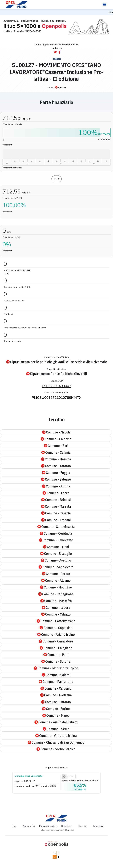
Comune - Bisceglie (56, 553)
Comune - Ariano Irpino (56, 634)
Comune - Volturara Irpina (56, 736)
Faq (14, 826)
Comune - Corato (56, 574)
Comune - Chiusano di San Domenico (56, 742)
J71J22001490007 (56, 386)
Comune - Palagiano (56, 648)
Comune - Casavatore (56, 641)
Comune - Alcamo (56, 580)
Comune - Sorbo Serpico (56, 749)
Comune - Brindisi (56, 500)
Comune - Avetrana (56, 695)
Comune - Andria (56, 486)
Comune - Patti (56, 655)
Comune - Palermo (56, 439)
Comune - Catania (56, 452)
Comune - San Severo (56, 567)
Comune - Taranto (56, 466)
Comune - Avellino (56, 560)
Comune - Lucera (56, 607)
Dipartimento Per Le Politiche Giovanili (56, 374)
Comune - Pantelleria (56, 682)
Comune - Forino (56, 709)
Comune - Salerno (56, 479)
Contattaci (98, 826)
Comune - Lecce (56, 493)
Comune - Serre (56, 729)
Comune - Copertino (56, 628)
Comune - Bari (56, 446)
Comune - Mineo (56, 715)
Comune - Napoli (56, 432)
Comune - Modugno (56, 587)
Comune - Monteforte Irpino (56, 668)
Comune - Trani (56, 547)
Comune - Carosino (56, 688)
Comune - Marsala (56, 506)
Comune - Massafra (56, 601)
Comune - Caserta (56, 513)
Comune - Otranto (56, 702)
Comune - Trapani (56, 520)
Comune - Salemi (56, 675)
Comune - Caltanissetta (56, 527)
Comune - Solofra (56, 661)
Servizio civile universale (29, 776)
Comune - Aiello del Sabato (56, 722)
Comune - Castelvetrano (56, 621)
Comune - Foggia (56, 473)
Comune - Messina (56, 459)
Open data (66, 826)
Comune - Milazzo (56, 614)
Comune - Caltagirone (56, 594)
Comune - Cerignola (56, 533)
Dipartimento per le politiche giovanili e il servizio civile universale (57, 362)
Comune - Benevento (56, 540)
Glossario (82, 826)
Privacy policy (29, 826)
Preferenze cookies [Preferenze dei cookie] (48, 826)
